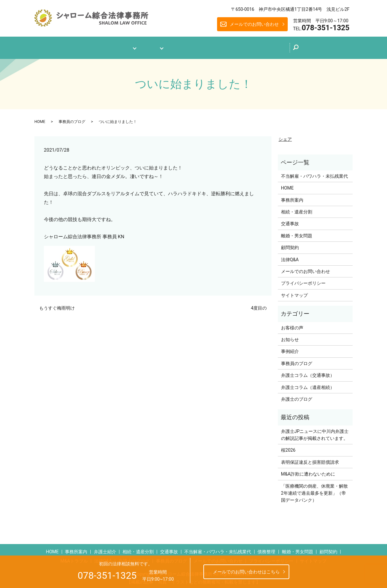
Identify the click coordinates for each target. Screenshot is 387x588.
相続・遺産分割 (297, 209)
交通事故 (290, 221)
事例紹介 (290, 349)
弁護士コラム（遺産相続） (308, 384)
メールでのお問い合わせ (254, 24)
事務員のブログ (72, 119)
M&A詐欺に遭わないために (308, 471)
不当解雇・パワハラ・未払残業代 (314, 173)
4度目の (259, 305)
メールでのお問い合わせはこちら (246, 572)
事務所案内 (113, 46)
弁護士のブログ (220, 46)
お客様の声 (292, 325)
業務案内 (149, 46)
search (315, 48)
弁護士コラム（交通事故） (308, 373)
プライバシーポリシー (303, 281)
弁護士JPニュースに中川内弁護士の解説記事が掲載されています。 (315, 432)
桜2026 (288, 448)
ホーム (82, 46)
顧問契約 (290, 245)
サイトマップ (294, 292)
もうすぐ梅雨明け (57, 305)
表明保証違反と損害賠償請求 (310, 459)
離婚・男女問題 (297, 233)
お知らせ (290, 337)
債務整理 (266, 549)
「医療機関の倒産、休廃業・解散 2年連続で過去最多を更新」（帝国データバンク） (315, 490)
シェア (285, 137)
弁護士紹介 (105, 549)
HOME (40, 119)
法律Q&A (182, 46)
